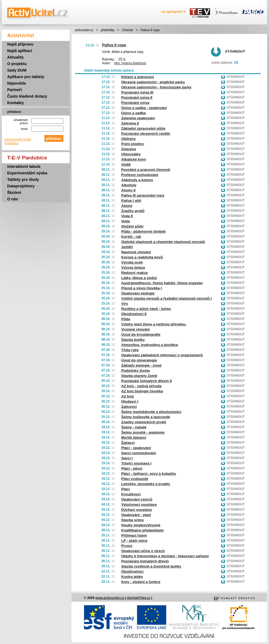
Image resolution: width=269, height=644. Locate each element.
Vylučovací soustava (139, 504)
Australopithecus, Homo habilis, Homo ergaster (162, 283)
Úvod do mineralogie (139, 360)
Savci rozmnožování (139, 453)
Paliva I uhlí (131, 201)
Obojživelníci (132, 571)
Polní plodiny (133, 144)
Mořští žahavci (134, 438)
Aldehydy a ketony (137, 180)
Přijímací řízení (134, 535)
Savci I (127, 458)
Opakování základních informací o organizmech (162, 355)
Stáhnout (235, 51)
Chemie (127, 30)
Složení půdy (132, 226)
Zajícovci (129, 407)
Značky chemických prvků (144, 422)
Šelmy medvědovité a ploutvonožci (151, 412)
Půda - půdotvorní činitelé (144, 231)
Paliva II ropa (114, 45)
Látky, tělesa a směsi (139, 278)
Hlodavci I (130, 401)
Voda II (127, 216)
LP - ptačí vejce (134, 541)
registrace (12, 143)
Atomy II (129, 190)
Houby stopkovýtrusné (141, 525)
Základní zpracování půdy (143, 128)
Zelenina (129, 149)
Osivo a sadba (134, 113)
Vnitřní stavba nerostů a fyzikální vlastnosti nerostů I (167, 298)
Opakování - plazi (136, 515)
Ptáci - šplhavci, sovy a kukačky (149, 474)
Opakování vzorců (137, 499)
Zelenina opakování (138, 118)
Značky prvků (133, 211)
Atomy (127, 206)
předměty (108, 30)
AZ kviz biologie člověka (142, 391)
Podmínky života (136, 371)
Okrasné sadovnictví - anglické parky (153, 82)
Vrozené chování (136, 329)
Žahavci (128, 443)
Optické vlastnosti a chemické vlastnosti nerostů (163, 242)
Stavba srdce (133, 520)
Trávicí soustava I (136, 463)
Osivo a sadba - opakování (144, 108)
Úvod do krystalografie (141, 334)
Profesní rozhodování (140, 175)
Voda (126, 221)
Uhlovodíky (131, 154)
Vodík (126, 164)
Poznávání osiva (135, 103)
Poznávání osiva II (137, 97)
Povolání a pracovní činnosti (146, 170)
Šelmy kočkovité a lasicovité (146, 417)
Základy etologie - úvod (141, 365)
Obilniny (129, 139)
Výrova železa (133, 267)
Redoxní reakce (135, 273)
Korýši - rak (131, 237)
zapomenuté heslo (18, 139)
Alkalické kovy (134, 159)
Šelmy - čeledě (134, 427)
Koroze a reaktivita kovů (142, 257)
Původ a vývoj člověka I (142, 288)
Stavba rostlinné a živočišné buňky (151, 566)
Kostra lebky (132, 577)
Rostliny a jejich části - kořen (146, 309)
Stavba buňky (133, 340)
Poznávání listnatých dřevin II (147, 381)
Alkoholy (129, 185)
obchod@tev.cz (138, 598)
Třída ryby (130, 350)
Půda (126, 319)
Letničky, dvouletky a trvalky (146, 484)
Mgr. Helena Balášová (130, 63)
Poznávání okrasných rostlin (146, 134)
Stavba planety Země (139, 376)
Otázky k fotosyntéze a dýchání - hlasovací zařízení (165, 556)
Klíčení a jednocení (138, 77)
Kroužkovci (131, 494)
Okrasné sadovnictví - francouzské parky (156, 87)
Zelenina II (130, 123)
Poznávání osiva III (137, 92)
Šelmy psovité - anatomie (143, 432)
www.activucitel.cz (110, 598)
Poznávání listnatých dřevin (145, 561)
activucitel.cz (84, 30)
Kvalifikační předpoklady (143, 530)
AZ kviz (128, 396)
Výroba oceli (132, 262)
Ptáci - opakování (136, 448)
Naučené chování (136, 252)
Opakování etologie (138, 293)
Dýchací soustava (137, 510)
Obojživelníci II (134, 314)
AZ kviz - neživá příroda (142, 386)
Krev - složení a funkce (141, 582)
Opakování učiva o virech (143, 551)
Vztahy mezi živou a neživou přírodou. (154, 324)
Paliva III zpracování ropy (143, 195)
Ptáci (126, 489)
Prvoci (127, 546)
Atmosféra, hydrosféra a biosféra (150, 345)
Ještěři (127, 247)
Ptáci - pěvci (132, 468)
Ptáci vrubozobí (135, 479)
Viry (125, 304)
